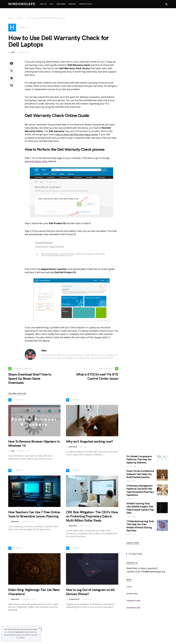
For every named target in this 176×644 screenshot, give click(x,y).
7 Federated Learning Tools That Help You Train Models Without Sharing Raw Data (140, 527)
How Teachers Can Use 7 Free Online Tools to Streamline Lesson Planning (34, 515)
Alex (13, 53)
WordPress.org (133, 609)
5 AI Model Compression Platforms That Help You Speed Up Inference (139, 460)
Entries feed (132, 595)
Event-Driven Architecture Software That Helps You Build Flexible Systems (140, 475)
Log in (129, 588)
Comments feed (133, 602)
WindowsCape (22, 4)
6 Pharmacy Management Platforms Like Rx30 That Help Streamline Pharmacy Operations (140, 491)
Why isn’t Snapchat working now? (89, 442)
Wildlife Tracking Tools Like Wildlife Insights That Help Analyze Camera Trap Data (140, 509)
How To (20, 18)
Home (10, 18)
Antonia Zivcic (74, 600)
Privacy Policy (136, 555)
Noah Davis (73, 448)
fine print (19, 632)
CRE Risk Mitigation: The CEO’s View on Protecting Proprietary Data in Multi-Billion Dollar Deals (92, 517)
